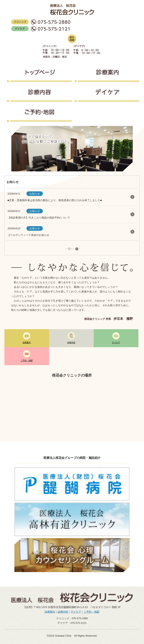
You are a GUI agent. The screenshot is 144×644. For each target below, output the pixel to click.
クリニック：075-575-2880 (72, 618)
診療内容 (63, 612)
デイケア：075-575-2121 (72, 623)
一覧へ (69, 249)
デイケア (76, 612)
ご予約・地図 (92, 612)
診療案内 (50, 612)
